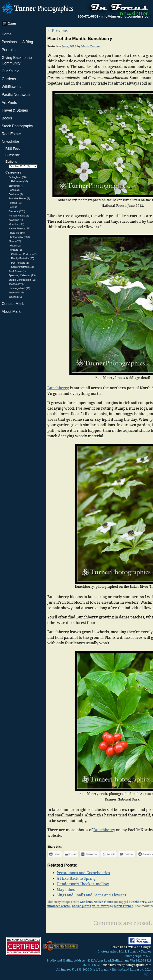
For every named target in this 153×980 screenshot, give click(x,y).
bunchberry (91, 902)
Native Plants (57, 902)
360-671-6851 (88, 16)
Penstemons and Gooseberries (37, 873)
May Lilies (19, 890)
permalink (116, 906)
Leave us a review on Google (131, 947)
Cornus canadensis (115, 902)
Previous (11, 31)
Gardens (40, 902)
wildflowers (55, 906)
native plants (35, 906)
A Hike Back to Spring (30, 878)
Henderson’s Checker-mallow (37, 884)
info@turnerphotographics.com (126, 16)
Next (145, 31)
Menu (10, 23)
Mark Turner (45, 46)
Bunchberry (12, 388)
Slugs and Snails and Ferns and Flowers (45, 895)
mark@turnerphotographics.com (127, 965)
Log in (147, 974)
